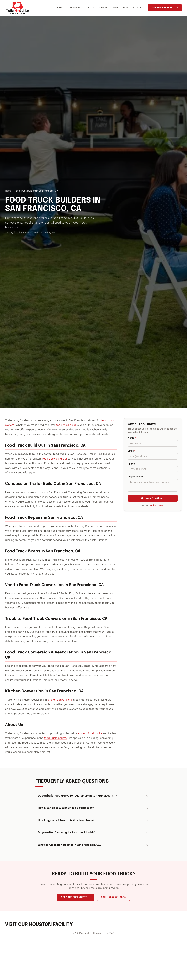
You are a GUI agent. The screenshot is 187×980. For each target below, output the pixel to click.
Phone (131, 464)
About (61, 8)
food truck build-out (55, 459)
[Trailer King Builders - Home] (18, 8)
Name (132, 438)
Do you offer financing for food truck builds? (93, 833)
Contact (138, 8)
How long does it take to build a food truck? (93, 820)
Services (77, 8)
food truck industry (55, 738)
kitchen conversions (60, 700)
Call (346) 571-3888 (113, 897)
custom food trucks (90, 733)
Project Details (137, 477)
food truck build (66, 425)
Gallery (104, 8)
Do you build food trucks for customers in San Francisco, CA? (93, 796)
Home (8, 191)
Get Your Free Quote (165, 8)
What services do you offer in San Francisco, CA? (93, 845)
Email (132, 451)
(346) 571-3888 (156, 505)
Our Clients (121, 8)
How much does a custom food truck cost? (93, 808)
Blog (91, 8)
